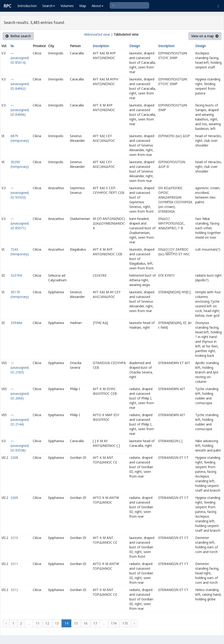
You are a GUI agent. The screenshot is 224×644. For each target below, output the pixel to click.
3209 (14, 498)
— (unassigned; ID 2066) (20, 394)
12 (47, 623)
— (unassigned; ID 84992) (20, 84)
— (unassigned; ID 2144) (20, 420)
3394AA (16, 323)
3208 (14, 458)
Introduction (27, 6)
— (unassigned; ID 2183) (20, 367)
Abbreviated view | (98, 34)
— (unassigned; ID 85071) (20, 223)
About (98, 6)
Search (49, 6)
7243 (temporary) (20, 252)
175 (125, 623)
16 (86, 623)
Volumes (67, 6)
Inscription (101, 46)
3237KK (16, 275)
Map (83, 6)
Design (135, 46)
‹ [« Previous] (6, 623)
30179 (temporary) (20, 294)
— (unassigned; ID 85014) (20, 58)
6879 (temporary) (20, 138)
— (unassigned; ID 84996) (20, 110)
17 (95, 623)
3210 (14, 538)
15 (76, 623)
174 (114, 623)
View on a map (205, 36)
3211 (14, 564)
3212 (14, 590)
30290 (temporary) (20, 164)
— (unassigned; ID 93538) (20, 446)
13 (57, 623)
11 (38, 623)
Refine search (18, 36)
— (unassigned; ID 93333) (20, 193)
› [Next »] (134, 623)
